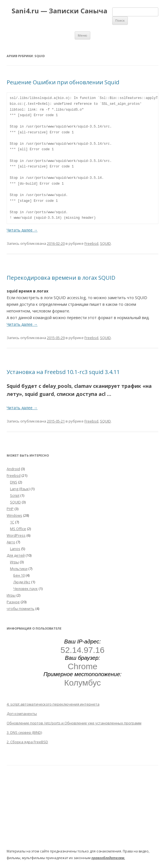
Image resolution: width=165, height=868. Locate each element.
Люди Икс (22, 582)
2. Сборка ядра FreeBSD (27, 742)
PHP (10, 509)
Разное (13, 602)
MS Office (18, 529)
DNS (14, 482)
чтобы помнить (21, 609)
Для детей (16, 555)
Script (15, 495)
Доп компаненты (22, 714)
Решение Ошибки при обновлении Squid (63, 82)
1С (12, 522)
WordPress (16, 535)
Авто (11, 542)
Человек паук (26, 589)
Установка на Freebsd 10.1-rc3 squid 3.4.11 (63, 372)
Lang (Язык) (20, 489)
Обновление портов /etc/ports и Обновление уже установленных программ (74, 723)
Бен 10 (19, 575)
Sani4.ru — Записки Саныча (59, 11)
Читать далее (22, 230)
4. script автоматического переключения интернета (53, 704)
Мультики (19, 569)
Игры (14, 562)
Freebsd (91, 243)
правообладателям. (108, 858)
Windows (14, 515)
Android (13, 469)
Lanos (15, 549)
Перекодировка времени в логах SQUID (61, 278)
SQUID (105, 243)
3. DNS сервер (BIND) (24, 732)
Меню (82, 35)
